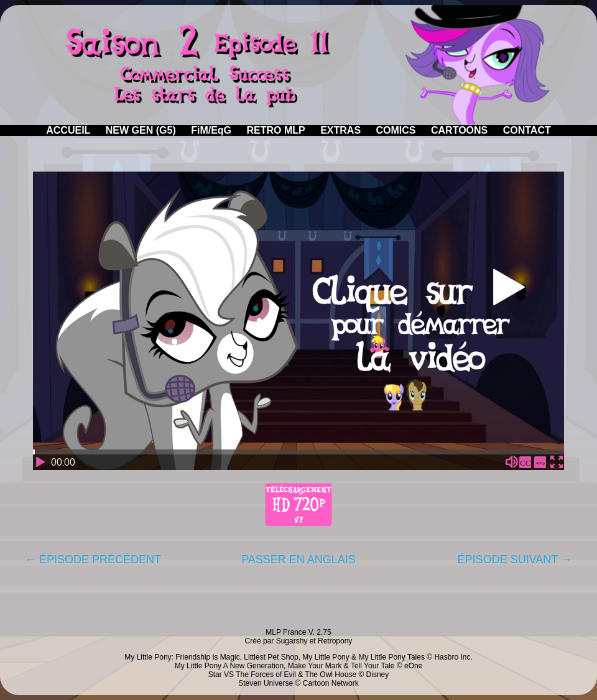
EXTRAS (340, 130)
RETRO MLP (276, 130)
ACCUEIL (68, 130)
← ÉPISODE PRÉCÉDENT (93, 560)
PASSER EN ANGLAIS (298, 560)
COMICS (396, 130)
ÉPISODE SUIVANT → (515, 560)
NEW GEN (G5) (141, 130)
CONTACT (527, 130)
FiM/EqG (211, 130)
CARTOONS (459, 130)
